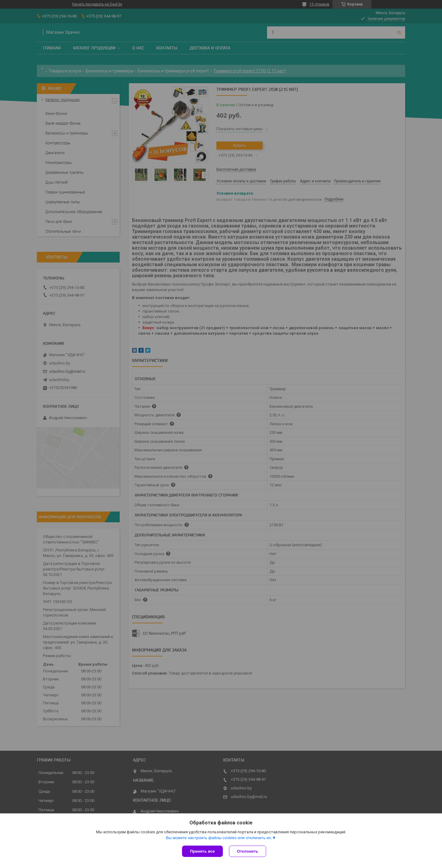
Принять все (202, 851)
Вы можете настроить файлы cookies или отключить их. (219, 838)
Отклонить (248, 851)
